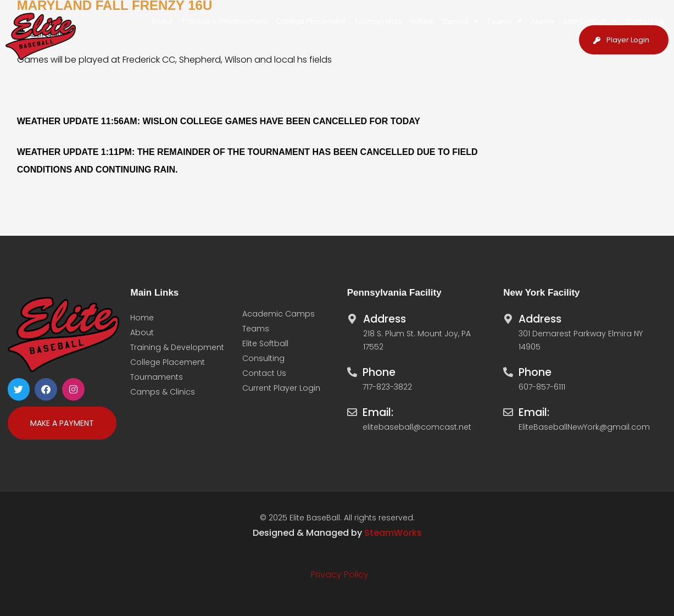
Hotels (422, 21)
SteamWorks (393, 533)
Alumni (543, 21)
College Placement (311, 21)
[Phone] (352, 369)
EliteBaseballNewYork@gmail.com (584, 427)
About (162, 21)
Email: (378, 412)
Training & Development (224, 21)
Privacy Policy (340, 575)
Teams (505, 21)
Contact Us (645, 21)
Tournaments (378, 21)
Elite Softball (590, 21)
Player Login (628, 40)
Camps (460, 21)
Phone (379, 372)
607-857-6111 (542, 387)
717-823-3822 (387, 387)
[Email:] (352, 409)
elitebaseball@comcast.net (417, 427)
